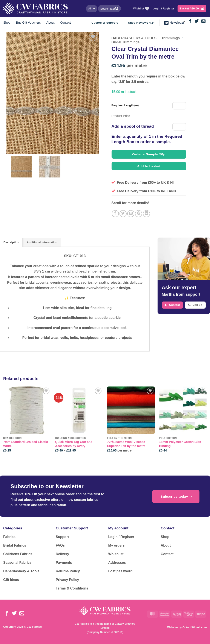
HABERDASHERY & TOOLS (134, 38)
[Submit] (117, 9)
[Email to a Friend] (131, 214)
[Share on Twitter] (123, 214)
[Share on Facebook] (115, 214)
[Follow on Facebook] (190, 21)
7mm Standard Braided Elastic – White (27, 444)
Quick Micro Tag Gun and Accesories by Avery (74, 444)
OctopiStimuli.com (195, 627)
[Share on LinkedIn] (146, 214)
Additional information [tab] (42, 242)
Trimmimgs (171, 38)
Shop (7, 23)
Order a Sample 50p (149, 154)
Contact (65, 23)
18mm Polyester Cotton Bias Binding (180, 444)
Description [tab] (11, 242)
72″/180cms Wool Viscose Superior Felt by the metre (126, 444)
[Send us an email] (203, 21)
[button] (192, 9)
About (51, 23)
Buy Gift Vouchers (28, 23)
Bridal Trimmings (126, 42)
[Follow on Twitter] (197, 21)
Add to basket (149, 166)
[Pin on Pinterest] (139, 214)
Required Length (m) (125, 105)
